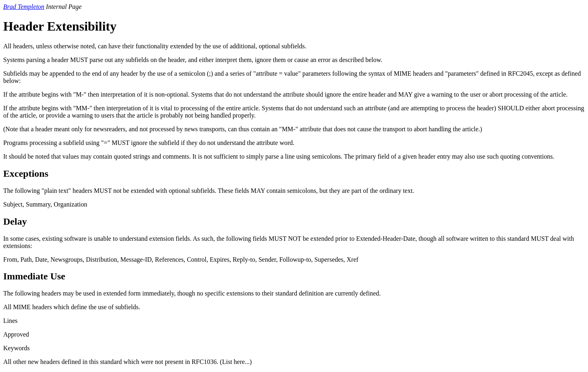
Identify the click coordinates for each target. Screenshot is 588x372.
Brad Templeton (24, 7)
